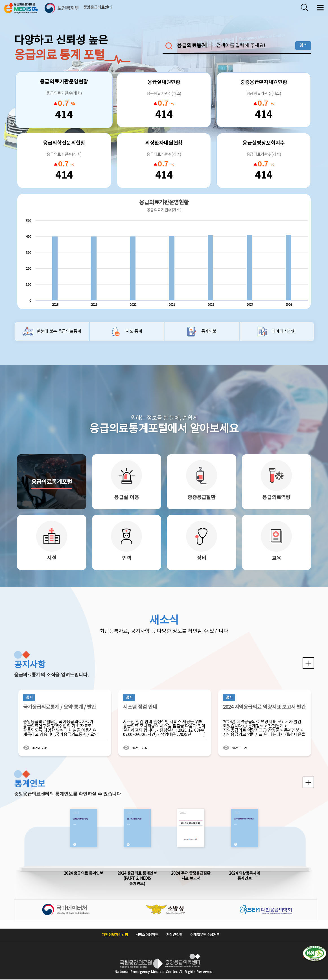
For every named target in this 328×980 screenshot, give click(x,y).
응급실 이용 (126, 498)
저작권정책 (174, 935)
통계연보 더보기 (308, 782)
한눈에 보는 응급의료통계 (59, 332)
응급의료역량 (276, 498)
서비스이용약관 (147, 935)
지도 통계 (134, 332)
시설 (52, 558)
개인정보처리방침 (115, 935)
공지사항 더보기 (308, 663)
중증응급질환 (202, 498)
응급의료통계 (192, 46)
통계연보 (209, 332)
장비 (201, 558)
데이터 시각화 (284, 332)
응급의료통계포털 (52, 482)
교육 (276, 558)
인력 (127, 558)
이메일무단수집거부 (205, 935)
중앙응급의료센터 (98, 8)
